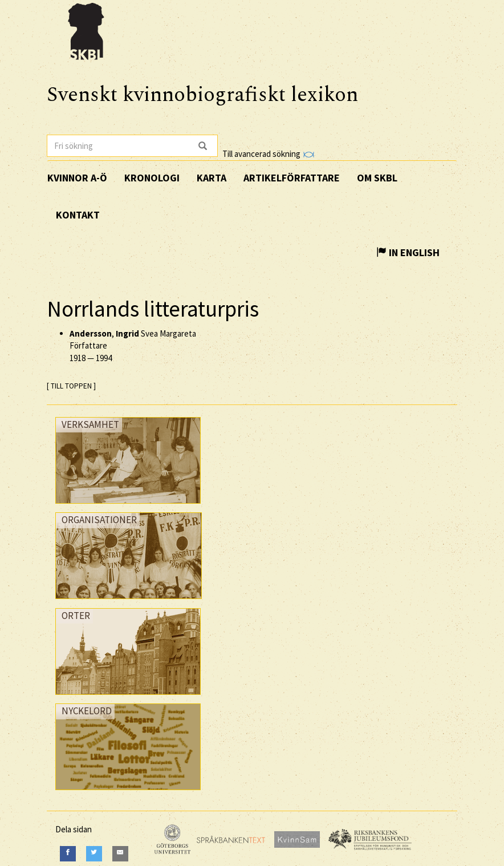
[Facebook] (68, 854)
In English (408, 252)
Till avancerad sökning (268, 154)
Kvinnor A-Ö (77, 178)
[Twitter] (94, 854)
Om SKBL (377, 178)
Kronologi (152, 178)
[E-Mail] (120, 854)
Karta (212, 178)
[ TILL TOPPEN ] (71, 386)
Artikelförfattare (292, 178)
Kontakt (78, 215)
